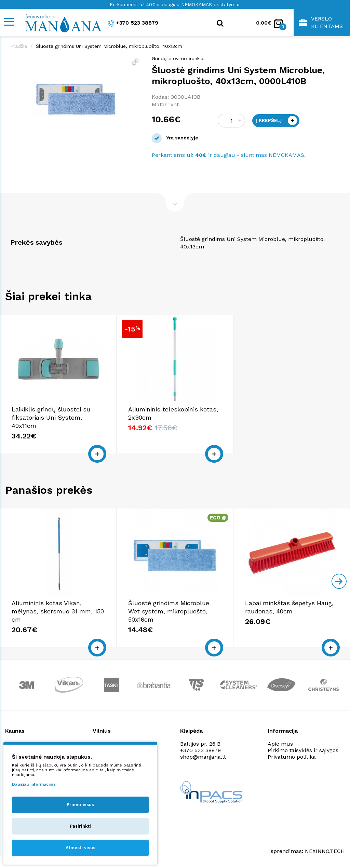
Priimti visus (80, 805)
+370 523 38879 (133, 23)
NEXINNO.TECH (325, 851)
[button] (135, 62)
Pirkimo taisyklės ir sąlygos (303, 750)
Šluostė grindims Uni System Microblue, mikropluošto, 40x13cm (109, 46)
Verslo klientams (321, 22)
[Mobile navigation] (9, 22)
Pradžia (19, 46)
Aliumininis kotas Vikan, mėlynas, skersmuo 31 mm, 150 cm (58, 611)
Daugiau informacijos (34, 784)
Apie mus (280, 744)
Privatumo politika (292, 757)
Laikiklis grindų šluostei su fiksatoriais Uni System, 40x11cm (51, 417)
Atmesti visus (80, 848)
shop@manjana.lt (203, 757)
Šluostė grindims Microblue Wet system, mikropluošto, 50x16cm (169, 611)
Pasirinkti (80, 826)
